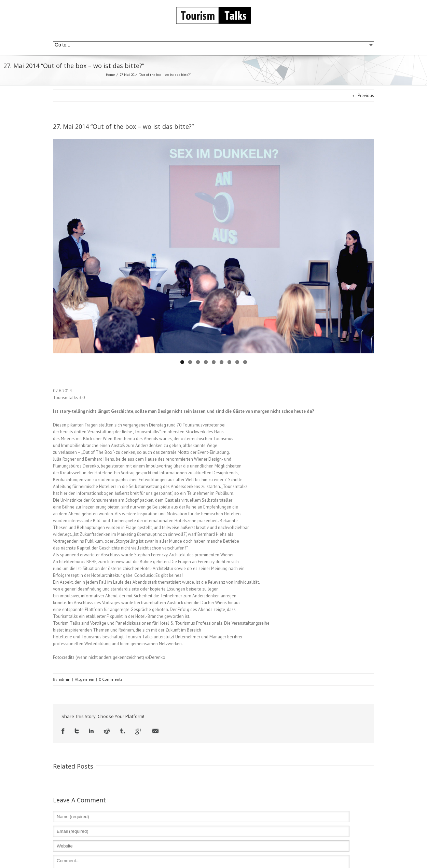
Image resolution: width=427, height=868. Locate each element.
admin (64, 679)
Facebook (63, 731)
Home (110, 75)
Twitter (77, 731)
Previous (366, 96)
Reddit (107, 731)
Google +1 (139, 731)
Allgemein (85, 679)
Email (155, 731)
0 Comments (111, 679)
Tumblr (122, 731)
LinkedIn (91, 731)
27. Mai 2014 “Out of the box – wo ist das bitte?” (123, 126)
